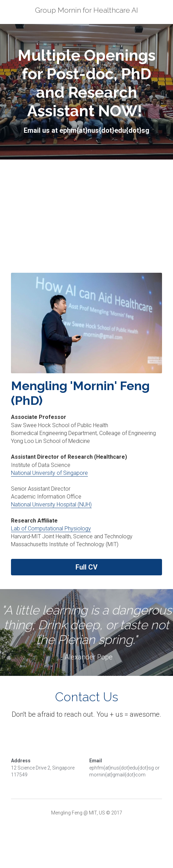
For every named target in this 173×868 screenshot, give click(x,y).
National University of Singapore (49, 473)
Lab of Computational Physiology (51, 529)
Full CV (86, 567)
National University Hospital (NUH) (51, 505)
